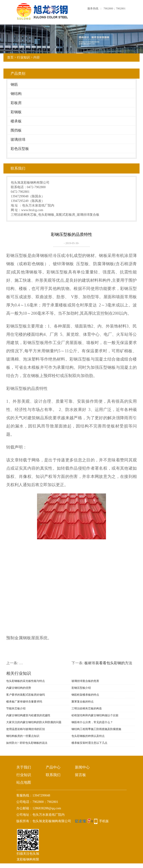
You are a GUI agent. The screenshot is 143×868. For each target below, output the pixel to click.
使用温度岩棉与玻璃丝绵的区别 (26, 729)
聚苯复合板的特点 (83, 702)
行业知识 (23, 57)
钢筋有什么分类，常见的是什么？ (92, 722)
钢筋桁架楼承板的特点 (85, 695)
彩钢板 (16, 112)
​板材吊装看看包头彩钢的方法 (108, 663)
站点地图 (24, 782)
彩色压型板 (20, 149)
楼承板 (16, 121)
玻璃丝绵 (18, 139)
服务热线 (93, 8)
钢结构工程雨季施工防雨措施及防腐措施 (96, 729)
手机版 (104, 821)
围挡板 (16, 130)
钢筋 (14, 84)
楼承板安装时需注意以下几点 (89, 743)
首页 (10, 57)
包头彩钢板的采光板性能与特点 (26, 681)
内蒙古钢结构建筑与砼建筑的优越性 (28, 715)
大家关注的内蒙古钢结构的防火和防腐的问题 (34, 722)
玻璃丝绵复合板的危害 (85, 681)
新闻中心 (82, 767)
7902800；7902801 (114, 8)
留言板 (80, 775)
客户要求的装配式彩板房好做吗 (26, 695)
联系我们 (53, 775)
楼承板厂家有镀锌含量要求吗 (24, 702)
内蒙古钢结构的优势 (19, 688)
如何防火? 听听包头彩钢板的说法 (27, 743)
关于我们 (24, 767)
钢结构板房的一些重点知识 (23, 736)
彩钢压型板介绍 (81, 688)
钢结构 (16, 94)
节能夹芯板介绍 (16, 708)
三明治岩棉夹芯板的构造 (87, 708)
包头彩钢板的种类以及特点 (88, 736)
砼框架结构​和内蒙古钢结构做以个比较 (95, 715)
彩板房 (16, 103)
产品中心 (53, 767)
